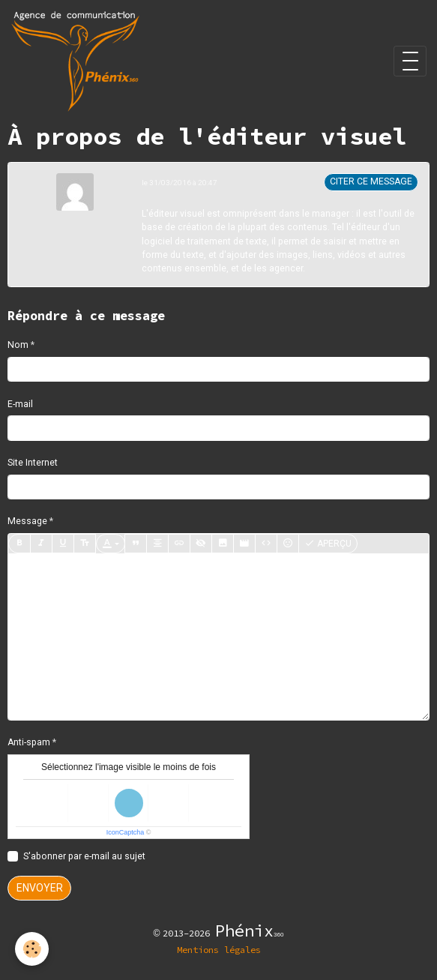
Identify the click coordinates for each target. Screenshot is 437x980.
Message (27, 521)
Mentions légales (219, 950)
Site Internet (33, 463)
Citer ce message (371, 181)
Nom (18, 345)
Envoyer (40, 888)
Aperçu (328, 544)
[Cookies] (32, 949)
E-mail (20, 404)
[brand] (78, 61)
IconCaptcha (126, 832)
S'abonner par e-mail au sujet (84, 856)
